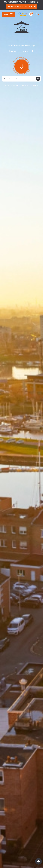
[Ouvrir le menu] (8, 14)
